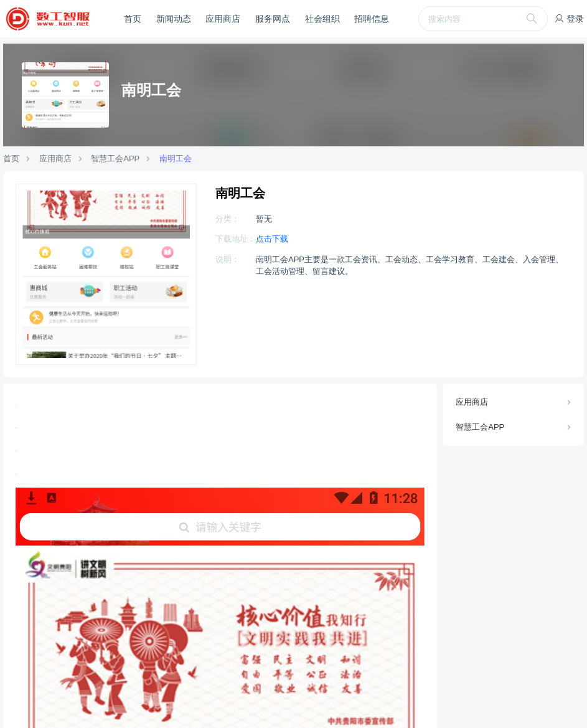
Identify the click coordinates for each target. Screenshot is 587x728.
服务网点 (273, 19)
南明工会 (176, 158)
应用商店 (223, 19)
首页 (133, 19)
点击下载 (272, 239)
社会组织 (322, 19)
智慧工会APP (115, 158)
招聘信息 (372, 19)
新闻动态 (174, 19)
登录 (569, 19)
